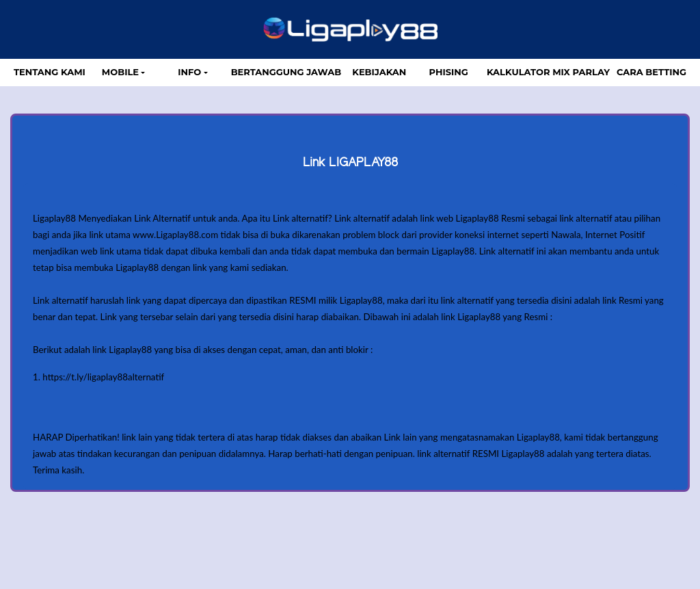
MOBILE (120, 72)
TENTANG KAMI (50, 72)
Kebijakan (379, 72)
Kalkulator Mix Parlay (548, 72)
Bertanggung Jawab (286, 72)
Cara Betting (651, 72)
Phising (449, 72)
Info (189, 72)
